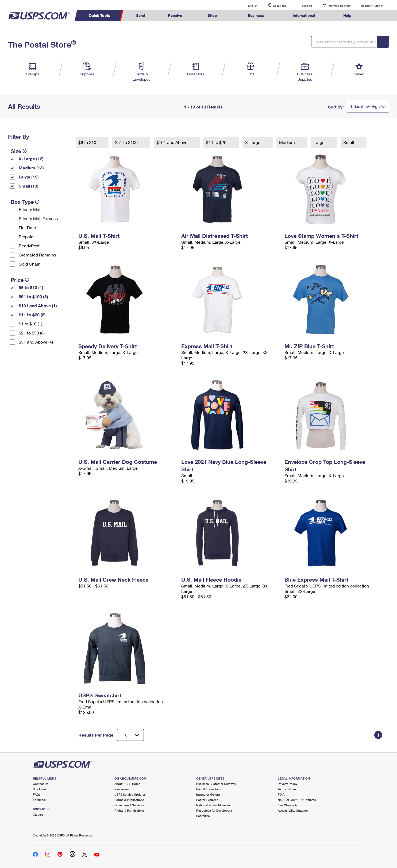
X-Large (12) (31, 159)
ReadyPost (29, 246)
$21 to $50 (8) (32, 333)
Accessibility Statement (294, 810)
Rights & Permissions (129, 810)
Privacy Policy (288, 784)
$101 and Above (172, 142)
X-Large (253, 142)
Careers (38, 814)
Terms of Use (287, 789)
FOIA (281, 794)
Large (320, 142)
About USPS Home (127, 784)
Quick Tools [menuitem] (99, 15)
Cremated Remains (37, 255)
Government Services (129, 805)
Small (349, 142)
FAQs (37, 794)
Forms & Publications (129, 800)
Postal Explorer (207, 800)
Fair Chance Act (289, 805)
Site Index (40, 789)
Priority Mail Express (38, 218)
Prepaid (26, 237)
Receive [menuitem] (175, 15)
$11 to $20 (217, 142)
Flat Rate (27, 227)
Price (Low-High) (366, 106)
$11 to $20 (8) (32, 315)
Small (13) (29, 186)
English (247, 5)
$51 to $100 (127, 142)
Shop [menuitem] (212, 15)
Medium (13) (31, 168)
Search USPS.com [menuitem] (373, 16)
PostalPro (203, 816)
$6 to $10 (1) (31, 287)
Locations (280, 6)
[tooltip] (25, 151)
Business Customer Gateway (216, 784)
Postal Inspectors (208, 789)
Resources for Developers (214, 810)
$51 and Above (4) (36, 342)
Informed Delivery (339, 6)
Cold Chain (30, 264)
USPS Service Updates (130, 794)
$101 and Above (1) (38, 305)
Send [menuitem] (141, 15)
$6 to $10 (88, 142)
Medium (288, 142)
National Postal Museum (213, 805)
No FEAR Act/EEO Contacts (297, 800)
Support (307, 6)
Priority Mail (30, 209)
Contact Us (41, 784)
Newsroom (122, 789)
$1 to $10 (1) (30, 324)
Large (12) (29, 177)
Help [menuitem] (347, 15)
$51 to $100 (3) (33, 296)
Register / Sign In (372, 6)
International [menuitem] (304, 15)
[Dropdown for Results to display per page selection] (130, 735)
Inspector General (208, 794)
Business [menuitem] (256, 15)
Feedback (40, 800)
